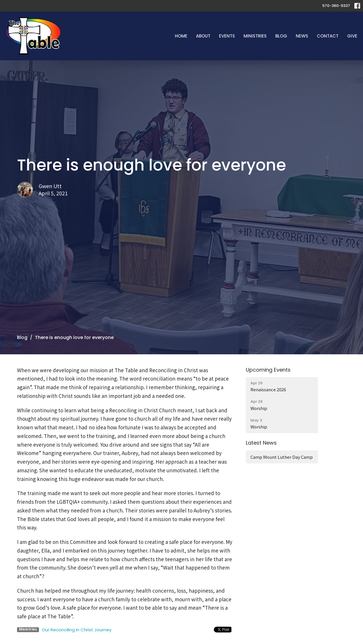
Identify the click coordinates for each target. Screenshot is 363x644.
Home (181, 36)
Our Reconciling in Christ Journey (77, 630)
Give (352, 36)
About (203, 36)
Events (227, 36)
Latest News (261, 443)
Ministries (255, 36)
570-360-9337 (336, 6)
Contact (328, 36)
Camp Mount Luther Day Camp (282, 457)
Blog (281, 36)
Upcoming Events (268, 370)
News (302, 36)
